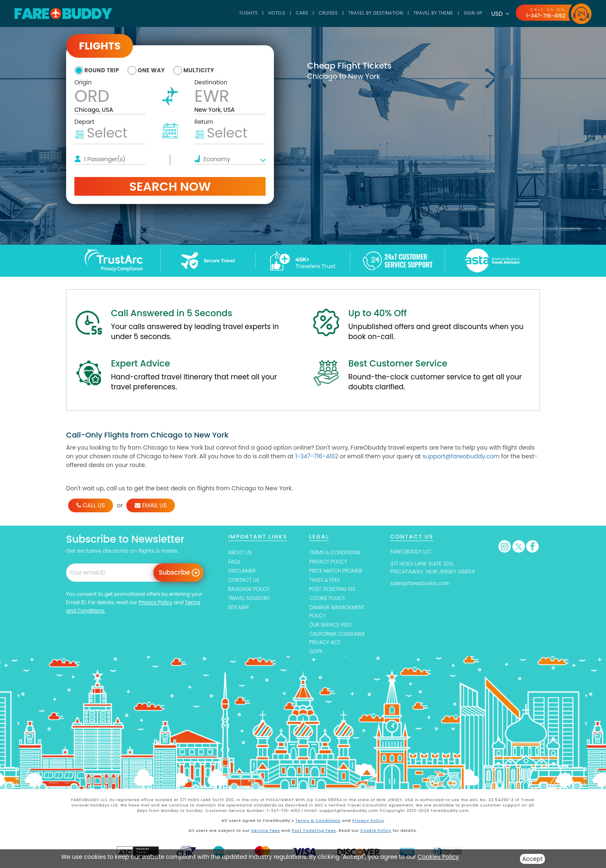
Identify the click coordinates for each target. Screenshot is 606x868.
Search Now (170, 186)
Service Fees (266, 833)
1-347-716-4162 (544, 16)
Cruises (315, 13)
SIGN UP (470, 13)
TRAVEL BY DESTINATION (365, 13)
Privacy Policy (155, 602)
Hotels (260, 13)
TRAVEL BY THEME (428, 13)
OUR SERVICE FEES (332, 627)
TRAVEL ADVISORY (250, 599)
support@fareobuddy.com (461, 456)
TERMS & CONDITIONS (337, 552)
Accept (532, 859)
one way (158, 70)
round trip (104, 70)
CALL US (91, 505)
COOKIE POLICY (329, 599)
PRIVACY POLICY (330, 562)
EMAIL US (151, 505)
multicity (209, 70)
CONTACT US (245, 581)
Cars (286, 13)
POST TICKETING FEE (334, 590)
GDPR (316, 654)
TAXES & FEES (326, 581)
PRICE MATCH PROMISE (338, 572)
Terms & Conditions (319, 823)
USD (498, 14)
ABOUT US (241, 552)
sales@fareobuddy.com (422, 583)
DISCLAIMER (243, 572)
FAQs (235, 562)
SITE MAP (239, 609)
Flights (230, 13)
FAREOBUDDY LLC (412, 552)
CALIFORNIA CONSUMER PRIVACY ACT (339, 640)
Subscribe (174, 572)
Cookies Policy (438, 857)
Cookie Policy (375, 833)
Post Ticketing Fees (314, 833)
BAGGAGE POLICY (250, 590)
